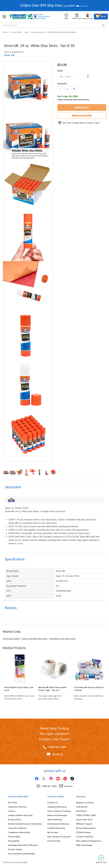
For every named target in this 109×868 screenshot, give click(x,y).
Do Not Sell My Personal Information (25, 824)
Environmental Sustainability (21, 854)
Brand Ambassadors (86, 828)
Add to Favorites (82, 115)
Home (5, 32)
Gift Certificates (55, 820)
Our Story (12, 803)
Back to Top (101, 859)
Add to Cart (82, 107)
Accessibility (14, 841)
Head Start (81, 811)
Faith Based (82, 807)
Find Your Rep (54, 841)
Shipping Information (57, 807)
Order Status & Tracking (59, 811)
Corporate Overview (17, 807)
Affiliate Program (84, 824)
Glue (26, 32)
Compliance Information (19, 832)
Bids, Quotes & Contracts (59, 837)
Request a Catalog (85, 803)
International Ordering (58, 824)
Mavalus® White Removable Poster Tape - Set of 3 (52, 689)
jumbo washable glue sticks (34, 639)
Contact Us (53, 803)
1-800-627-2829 (57, 747)
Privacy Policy (14, 820)
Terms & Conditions (17, 828)
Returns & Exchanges (57, 815)
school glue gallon (11, 639)
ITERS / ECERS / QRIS (86, 815)
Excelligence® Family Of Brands (23, 845)
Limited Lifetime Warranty (20, 815)
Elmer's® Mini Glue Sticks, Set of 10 (19, 689)
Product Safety (15, 849)
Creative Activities (85, 837)
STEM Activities (83, 832)
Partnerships (14, 837)
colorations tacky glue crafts (62, 639)
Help (66, 17)
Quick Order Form (84, 820)
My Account (53, 832)
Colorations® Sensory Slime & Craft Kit (89, 689)
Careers (12, 811)
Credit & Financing (56, 828)
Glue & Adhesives (38, 32)
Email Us (58, 754)
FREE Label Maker (84, 845)
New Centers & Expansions (89, 841)
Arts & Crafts (16, 32)
